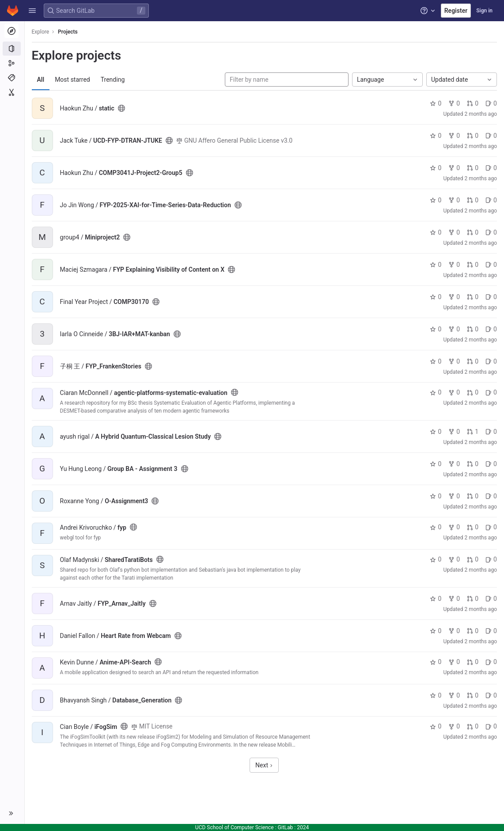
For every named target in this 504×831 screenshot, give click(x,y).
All (41, 80)
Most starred (73, 80)
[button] (32, 11)
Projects (68, 32)
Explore (41, 32)
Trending (113, 80)
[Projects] (12, 49)
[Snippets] (12, 92)
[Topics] (12, 78)
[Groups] (12, 63)
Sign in (484, 11)
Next (264, 765)
